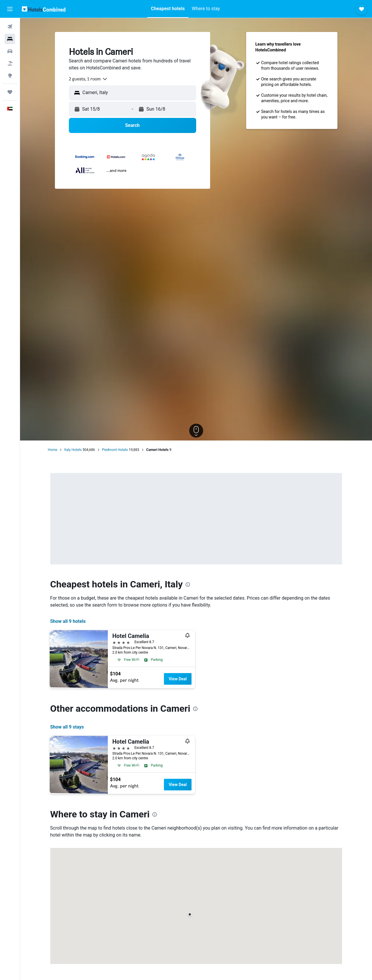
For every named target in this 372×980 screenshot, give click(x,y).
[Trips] (10, 92)
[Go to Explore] (10, 75)
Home (53, 450)
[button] (10, 9)
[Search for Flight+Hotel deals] (10, 63)
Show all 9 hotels (68, 621)
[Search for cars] (10, 51)
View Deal (178, 679)
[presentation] (188, 585)
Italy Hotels (73, 450)
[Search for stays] (10, 39)
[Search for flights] (10, 27)
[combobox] (88, 79)
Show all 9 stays (67, 727)
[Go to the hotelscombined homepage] (44, 9)
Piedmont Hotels (115, 450)
